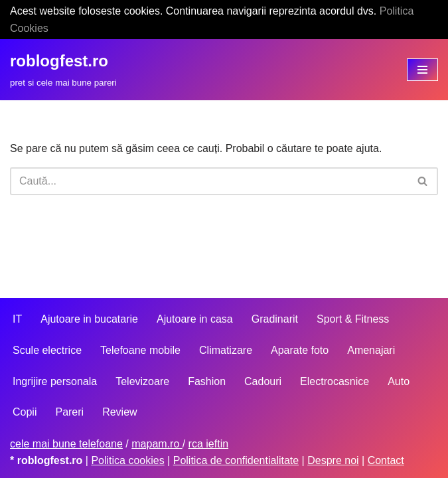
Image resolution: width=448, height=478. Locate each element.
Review (119, 412)
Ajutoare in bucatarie (89, 319)
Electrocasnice (335, 381)
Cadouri (263, 381)
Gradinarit (275, 319)
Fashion (207, 381)
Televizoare (142, 381)
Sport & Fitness (353, 319)
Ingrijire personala (55, 381)
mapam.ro (157, 444)
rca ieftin (208, 444)
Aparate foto (300, 350)
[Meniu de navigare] (422, 70)
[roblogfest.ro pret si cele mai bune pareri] (63, 70)
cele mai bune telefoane (66, 444)
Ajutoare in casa (195, 319)
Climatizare (226, 350)
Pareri (69, 412)
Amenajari (371, 350)
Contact (386, 460)
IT (17, 319)
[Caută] (209, 181)
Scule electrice (47, 350)
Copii (25, 412)
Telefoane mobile (140, 350)
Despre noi (333, 460)
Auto (399, 381)
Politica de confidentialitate (236, 460)
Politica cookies (127, 460)
